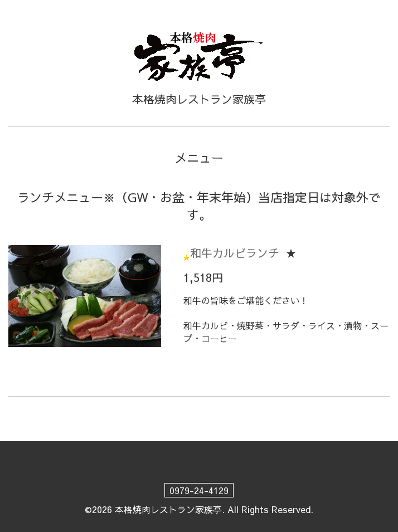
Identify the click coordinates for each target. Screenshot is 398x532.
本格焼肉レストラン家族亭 (168, 509)
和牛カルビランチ (235, 253)
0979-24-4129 (199, 490)
